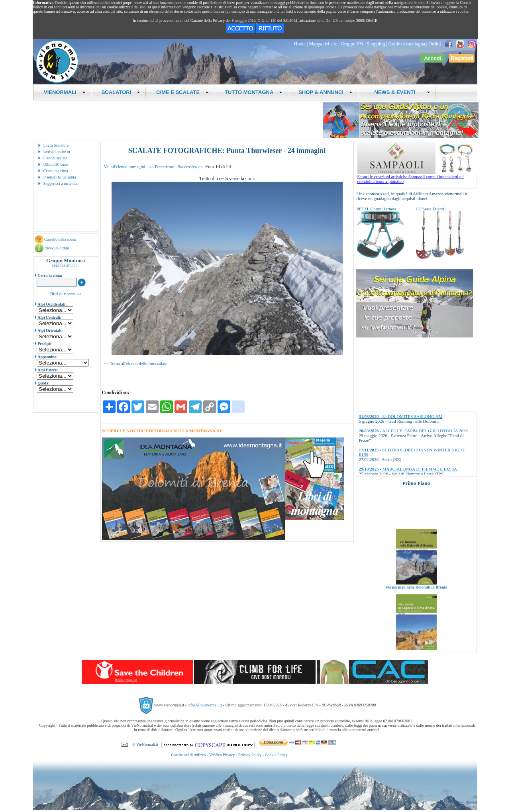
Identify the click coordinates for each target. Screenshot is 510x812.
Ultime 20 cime (56, 164)
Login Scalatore (56, 145)
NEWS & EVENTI (399, 92)
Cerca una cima (56, 171)
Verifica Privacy (222, 755)
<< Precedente (162, 167)
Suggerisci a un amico (61, 183)
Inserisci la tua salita (60, 177)
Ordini (434, 44)
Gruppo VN (352, 44)
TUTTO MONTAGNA (254, 92)
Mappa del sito (323, 44)
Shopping (376, 44)
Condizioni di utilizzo (188, 755)
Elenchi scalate (55, 158)
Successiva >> (190, 167)
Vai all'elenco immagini (125, 167)
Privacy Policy (250, 755)
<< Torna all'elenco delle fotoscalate (136, 363)
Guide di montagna (407, 44)
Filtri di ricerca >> (66, 294)
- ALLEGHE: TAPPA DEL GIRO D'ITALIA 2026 (413, 431)
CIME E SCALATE (182, 92)
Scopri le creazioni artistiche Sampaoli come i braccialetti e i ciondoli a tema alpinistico (417, 177)
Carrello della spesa (60, 239)
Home (300, 44)
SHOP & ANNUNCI (326, 92)
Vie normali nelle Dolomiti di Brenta (416, 596)
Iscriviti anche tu (57, 152)
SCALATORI (121, 92)
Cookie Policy (276, 755)
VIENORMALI (65, 92)
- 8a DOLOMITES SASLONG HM (401, 416)
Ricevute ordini (57, 248)
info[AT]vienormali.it (204, 705)
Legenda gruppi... (66, 265)
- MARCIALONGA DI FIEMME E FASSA (408, 469)
